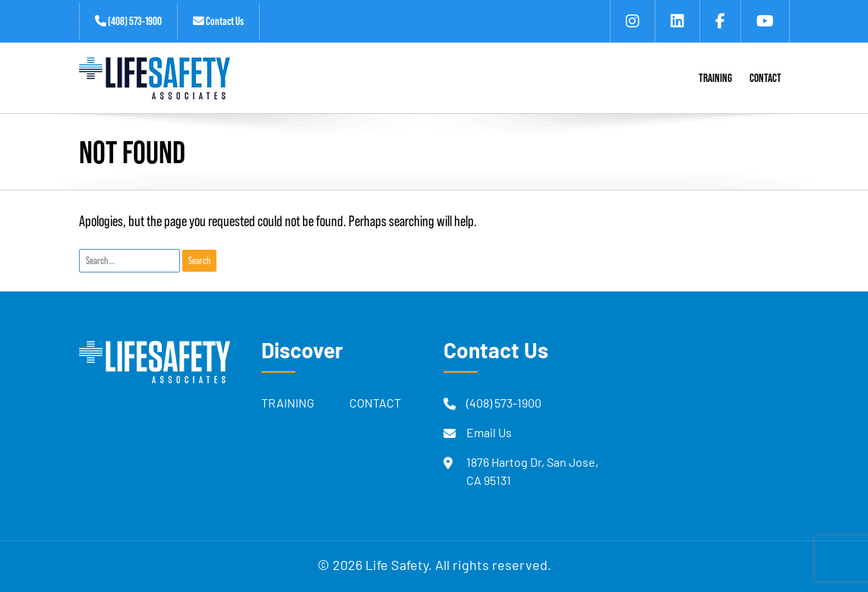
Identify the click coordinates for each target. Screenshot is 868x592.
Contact (375, 405)
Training (288, 405)
